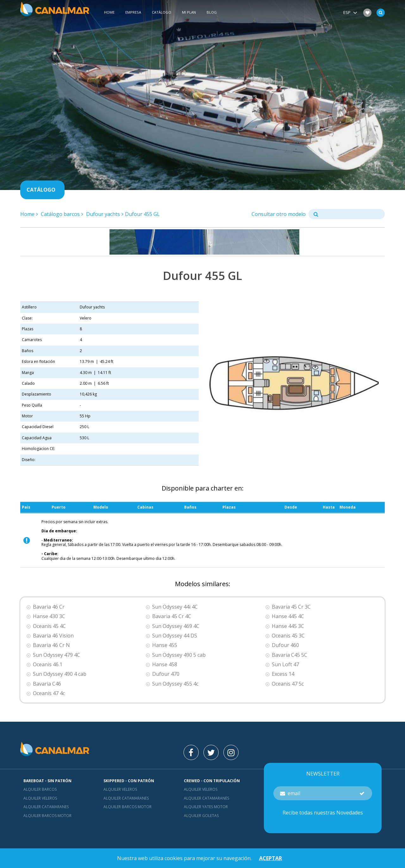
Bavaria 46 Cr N (51, 645)
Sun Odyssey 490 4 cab (60, 674)
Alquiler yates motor (206, 807)
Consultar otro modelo (279, 214)
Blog (212, 12)
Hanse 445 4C (288, 616)
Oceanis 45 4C (49, 626)
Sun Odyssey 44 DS (175, 636)
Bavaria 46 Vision (53, 636)
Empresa (133, 12)
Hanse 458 (165, 665)
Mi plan (189, 12)
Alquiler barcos (40, 789)
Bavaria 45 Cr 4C (172, 616)
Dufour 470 (166, 674)
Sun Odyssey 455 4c (175, 684)
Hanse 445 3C (288, 626)
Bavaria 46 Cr (49, 607)
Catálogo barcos (60, 214)
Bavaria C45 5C (290, 655)
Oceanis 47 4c (49, 693)
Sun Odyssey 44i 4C (175, 607)
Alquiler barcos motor (47, 816)
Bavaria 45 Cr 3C (291, 607)
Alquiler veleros (40, 798)
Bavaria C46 (47, 684)
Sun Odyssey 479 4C (56, 655)
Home (109, 12)
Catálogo (162, 12)
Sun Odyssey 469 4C (176, 626)
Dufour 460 (285, 645)
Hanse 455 (165, 645)
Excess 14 (283, 674)
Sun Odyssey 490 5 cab (179, 655)
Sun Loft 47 (285, 665)
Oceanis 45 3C (288, 636)
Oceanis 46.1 (48, 665)
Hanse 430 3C (49, 616)
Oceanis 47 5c (288, 684)
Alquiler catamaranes (46, 807)
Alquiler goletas (201, 816)
